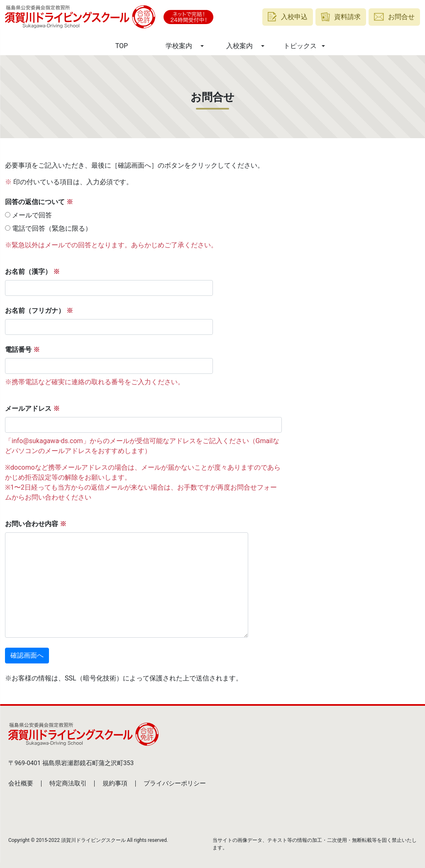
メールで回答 (28, 215)
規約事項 (115, 783)
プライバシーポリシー (175, 783)
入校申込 (288, 17)
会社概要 (21, 783)
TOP (122, 46)
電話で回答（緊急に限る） (48, 228)
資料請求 (341, 17)
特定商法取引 (68, 783)
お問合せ (394, 17)
